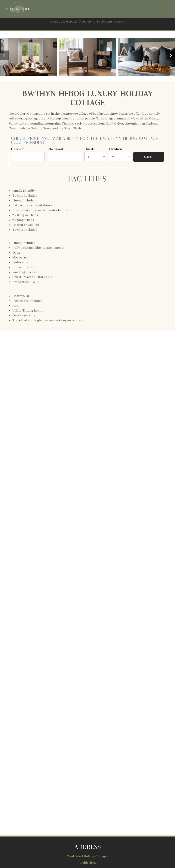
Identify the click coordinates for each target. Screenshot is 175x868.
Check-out (55, 149)
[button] (170, 55)
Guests (89, 149)
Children (115, 149)
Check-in (18, 149)
